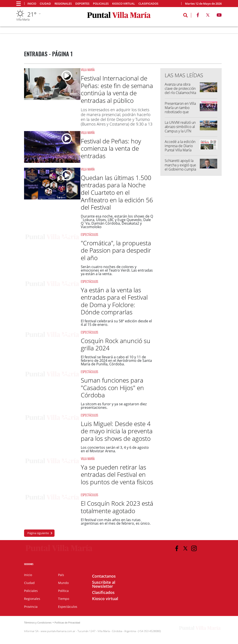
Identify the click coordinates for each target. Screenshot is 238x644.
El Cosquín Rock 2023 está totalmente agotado (117, 507)
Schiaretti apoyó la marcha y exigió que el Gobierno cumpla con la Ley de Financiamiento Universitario (180, 171)
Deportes (82, 4)
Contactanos (104, 576)
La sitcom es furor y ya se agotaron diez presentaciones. (114, 406)
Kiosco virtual (124, 4)
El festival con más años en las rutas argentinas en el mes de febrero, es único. (116, 522)
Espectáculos (89, 234)
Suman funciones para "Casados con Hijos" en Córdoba (112, 388)
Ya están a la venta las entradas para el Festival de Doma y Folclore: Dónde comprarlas (114, 301)
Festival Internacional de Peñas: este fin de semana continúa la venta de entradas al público (117, 89)
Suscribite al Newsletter (104, 584)
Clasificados (148, 4)
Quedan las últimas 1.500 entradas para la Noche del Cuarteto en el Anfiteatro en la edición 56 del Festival (117, 192)
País (61, 575)
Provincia (31, 607)
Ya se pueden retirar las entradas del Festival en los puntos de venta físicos (117, 474)
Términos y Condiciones (38, 622)
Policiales (101, 4)
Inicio (32, 4)
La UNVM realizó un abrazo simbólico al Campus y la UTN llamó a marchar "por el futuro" (181, 131)
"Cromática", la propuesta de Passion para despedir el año (116, 250)
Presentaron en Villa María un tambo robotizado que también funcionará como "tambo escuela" (180, 114)
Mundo (63, 583)
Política (63, 591)
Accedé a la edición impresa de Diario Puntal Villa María (180, 146)
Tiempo (64, 599)
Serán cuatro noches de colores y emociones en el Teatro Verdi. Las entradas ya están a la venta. (117, 270)
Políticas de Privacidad (67, 622)
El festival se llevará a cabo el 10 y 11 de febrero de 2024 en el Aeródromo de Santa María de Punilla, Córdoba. (116, 360)
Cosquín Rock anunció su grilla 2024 (116, 344)
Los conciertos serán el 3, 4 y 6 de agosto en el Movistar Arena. (115, 449)
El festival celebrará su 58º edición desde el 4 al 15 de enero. (116, 323)
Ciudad (45, 4)
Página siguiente (38, 533)
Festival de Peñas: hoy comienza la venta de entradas (111, 148)
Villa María (88, 70)
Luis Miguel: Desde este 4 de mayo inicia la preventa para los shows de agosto (117, 431)
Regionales (63, 4)
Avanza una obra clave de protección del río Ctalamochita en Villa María (180, 91)
